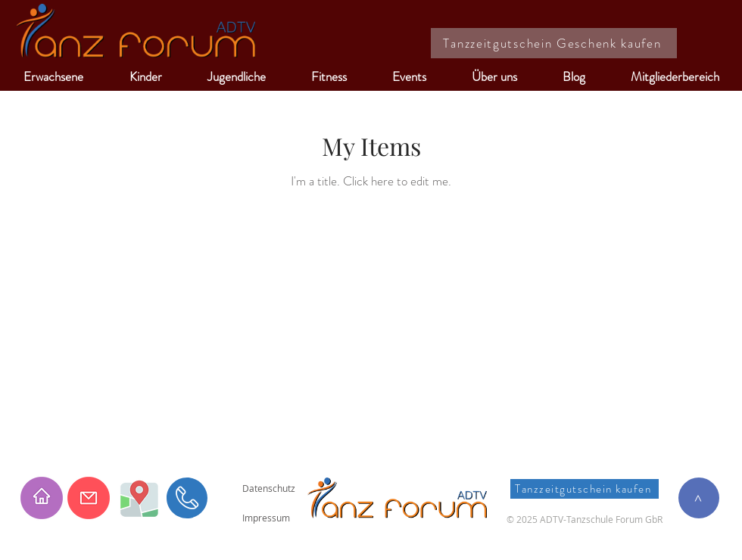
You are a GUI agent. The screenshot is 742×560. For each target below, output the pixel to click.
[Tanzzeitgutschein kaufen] (585, 489)
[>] (699, 498)
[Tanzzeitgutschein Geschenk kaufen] (554, 43)
